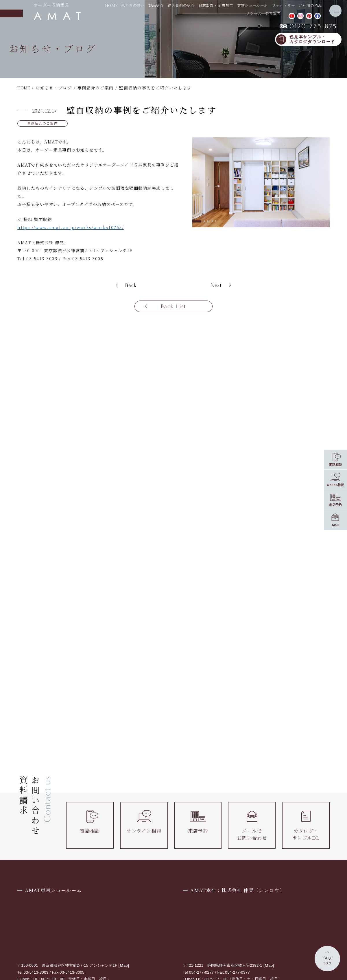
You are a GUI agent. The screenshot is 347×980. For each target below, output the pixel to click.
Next (216, 285)
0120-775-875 (308, 26)
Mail (335, 525)
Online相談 (335, 485)
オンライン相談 (144, 822)
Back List (174, 306)
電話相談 (90, 822)
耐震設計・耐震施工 (216, 5)
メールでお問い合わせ (252, 825)
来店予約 (198, 822)
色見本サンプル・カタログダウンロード (312, 39)
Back (131, 285)
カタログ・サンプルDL (306, 825)
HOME (111, 5)
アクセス (254, 13)
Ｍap (124, 965)
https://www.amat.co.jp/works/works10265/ (71, 227)
